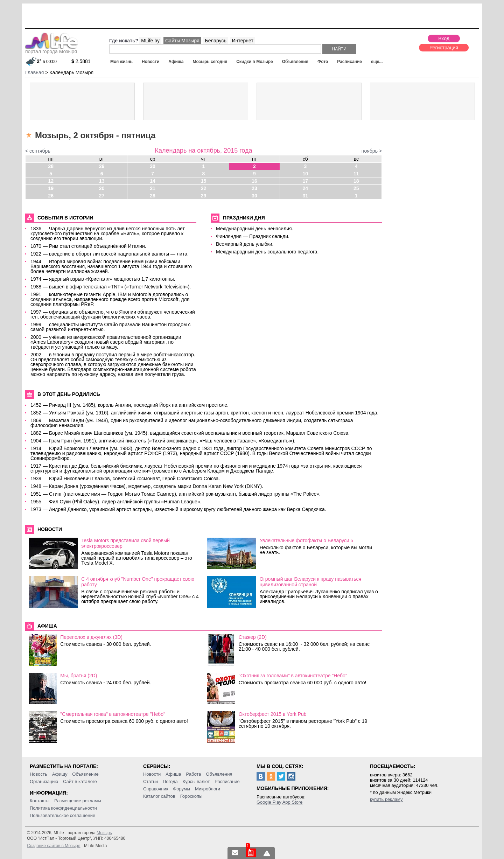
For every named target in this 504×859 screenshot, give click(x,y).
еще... (377, 62)
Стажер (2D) (253, 637)
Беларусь (215, 41)
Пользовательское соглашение (62, 815)
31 (306, 196)
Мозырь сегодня (210, 62)
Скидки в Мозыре (254, 62)
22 (204, 188)
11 (356, 174)
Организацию (44, 781)
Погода (170, 781)
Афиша (176, 62)
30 (153, 166)
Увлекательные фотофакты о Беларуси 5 (307, 540)
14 (153, 181)
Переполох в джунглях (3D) (91, 637)
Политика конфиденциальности (63, 808)
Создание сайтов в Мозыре (54, 846)
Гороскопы (191, 796)
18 (356, 181)
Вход (444, 39)
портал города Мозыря (52, 49)
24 (306, 188)
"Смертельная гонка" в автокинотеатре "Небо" (113, 714)
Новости (150, 62)
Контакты (40, 801)
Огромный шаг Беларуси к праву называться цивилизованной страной (310, 582)
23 (254, 188)
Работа (193, 774)
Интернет (243, 41)
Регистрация (444, 48)
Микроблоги (208, 789)
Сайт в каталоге (80, 781)
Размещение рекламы (78, 801)
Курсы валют (196, 781)
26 (51, 196)
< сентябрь (38, 151)
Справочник (156, 789)
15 (204, 181)
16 (254, 181)
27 (102, 196)
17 (306, 181)
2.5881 (81, 61)
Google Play (269, 802)
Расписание (349, 62)
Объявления (295, 62)
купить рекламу (386, 799)
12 (51, 181)
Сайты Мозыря (182, 41)
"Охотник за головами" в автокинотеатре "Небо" (293, 676)
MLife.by (150, 41)
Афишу (60, 774)
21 (153, 188)
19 (51, 188)
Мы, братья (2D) (79, 676)
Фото (323, 62)
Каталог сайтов (159, 796)
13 (102, 181)
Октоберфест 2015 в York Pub (273, 714)
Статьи (150, 781)
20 (102, 188)
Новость (38, 774)
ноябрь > (372, 151)
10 (306, 174)
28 (51, 166)
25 (356, 188)
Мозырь (104, 833)
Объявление (85, 774)
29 (102, 166)
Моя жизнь (121, 62)
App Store (293, 802)
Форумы (181, 789)
